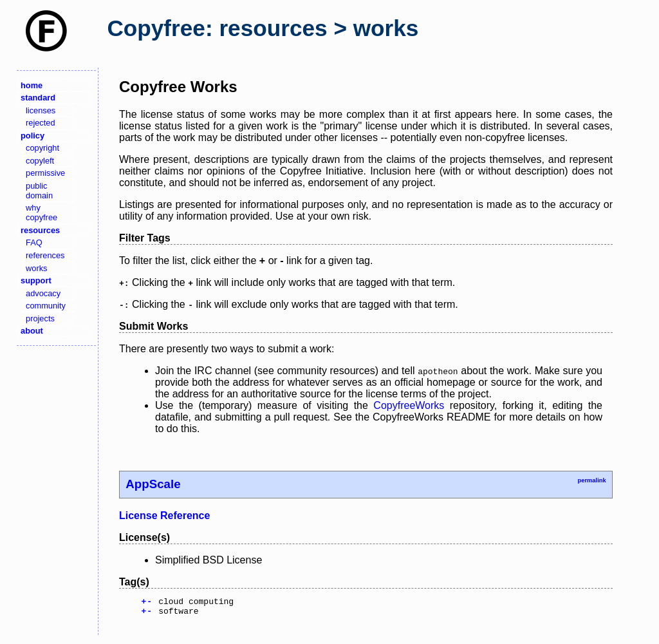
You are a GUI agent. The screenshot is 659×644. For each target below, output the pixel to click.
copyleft (40, 161)
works (36, 268)
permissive (45, 173)
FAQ (34, 242)
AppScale (153, 484)
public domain (39, 191)
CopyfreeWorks (409, 405)
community (46, 306)
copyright (42, 148)
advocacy (43, 293)
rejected (41, 123)
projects (40, 318)
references (45, 255)
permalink (591, 480)
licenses (41, 110)
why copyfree (42, 213)
